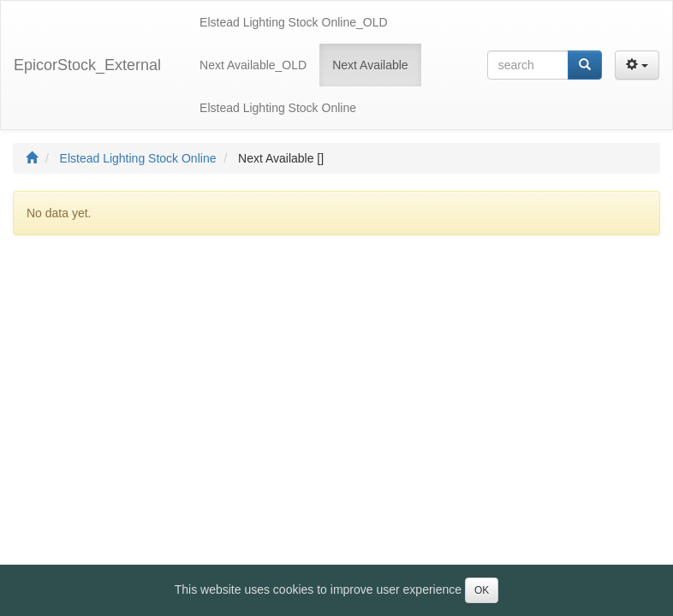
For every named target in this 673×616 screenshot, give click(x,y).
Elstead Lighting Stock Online (138, 158)
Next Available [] (281, 158)
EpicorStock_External (87, 65)
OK (482, 590)
